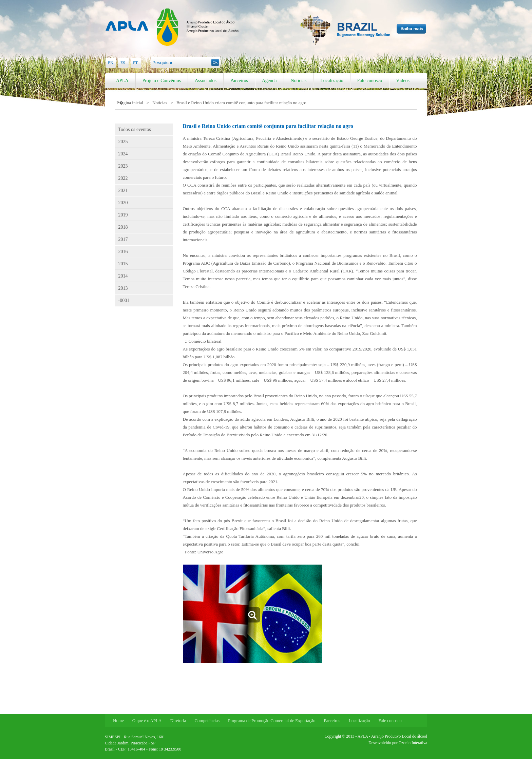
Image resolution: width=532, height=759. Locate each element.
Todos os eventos (135, 129)
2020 (123, 203)
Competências (207, 720)
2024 (123, 154)
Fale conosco (370, 81)
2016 (123, 252)
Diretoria (178, 720)
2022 (123, 178)
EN (111, 63)
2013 (123, 288)
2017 (123, 239)
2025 (123, 142)
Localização (332, 81)
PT (135, 63)
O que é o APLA (147, 720)
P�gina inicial (130, 103)
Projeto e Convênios (162, 81)
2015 (123, 264)
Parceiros (239, 81)
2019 (123, 215)
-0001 (124, 300)
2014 (123, 276)
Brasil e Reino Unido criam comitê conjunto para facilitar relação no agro (241, 103)
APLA (122, 81)
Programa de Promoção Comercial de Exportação (272, 720)
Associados (206, 81)
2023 (123, 166)
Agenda (269, 81)
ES (123, 63)
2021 (123, 191)
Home (118, 720)
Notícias (299, 81)
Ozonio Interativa (413, 743)
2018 (123, 227)
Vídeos (403, 81)
